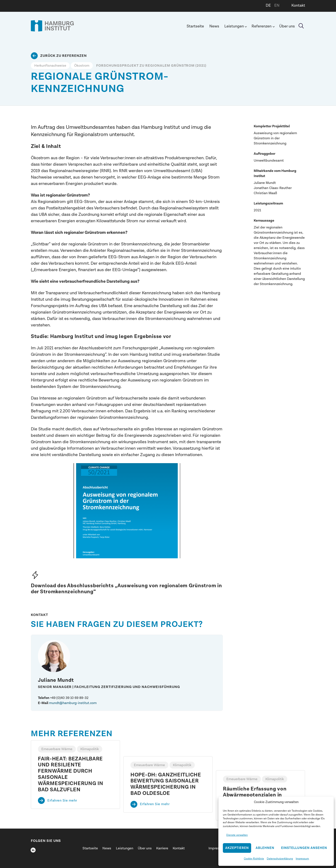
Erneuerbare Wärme (57, 749)
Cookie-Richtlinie (254, 859)
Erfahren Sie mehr (62, 800)
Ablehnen (265, 848)
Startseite (195, 26)
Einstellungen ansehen (304, 848)
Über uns (287, 26)
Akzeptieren (237, 848)
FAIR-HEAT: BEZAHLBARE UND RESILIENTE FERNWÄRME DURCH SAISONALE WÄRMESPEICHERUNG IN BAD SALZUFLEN (71, 774)
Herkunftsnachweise (50, 66)
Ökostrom (82, 66)
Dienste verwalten (237, 835)
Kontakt (298, 5)
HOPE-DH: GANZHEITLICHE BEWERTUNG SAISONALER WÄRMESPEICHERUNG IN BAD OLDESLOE (166, 768)
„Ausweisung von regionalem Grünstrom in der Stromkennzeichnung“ (126, 589)
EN (277, 5)
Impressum (302, 859)
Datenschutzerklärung (280, 859)
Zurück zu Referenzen (64, 56)
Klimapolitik (90, 749)
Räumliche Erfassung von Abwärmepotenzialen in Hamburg (255, 765)
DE (268, 5)
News (214, 26)
